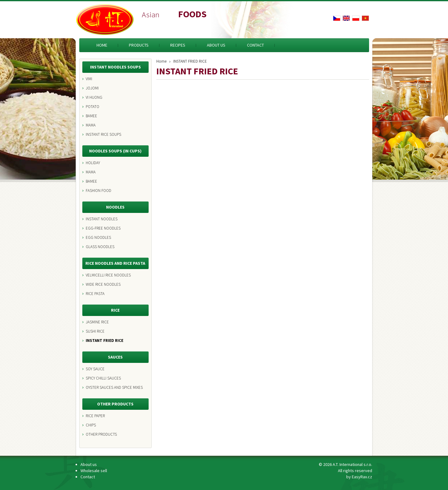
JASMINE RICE (97, 322)
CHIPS (91, 425)
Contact (255, 45)
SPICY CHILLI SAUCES (103, 378)
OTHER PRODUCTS (101, 434)
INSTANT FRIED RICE (105, 341)
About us (216, 45)
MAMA (91, 125)
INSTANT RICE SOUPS (103, 134)
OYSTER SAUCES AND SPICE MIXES (114, 387)
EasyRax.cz (362, 477)
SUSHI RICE (95, 331)
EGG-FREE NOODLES (103, 228)
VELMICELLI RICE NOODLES (108, 275)
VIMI (89, 79)
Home (102, 45)
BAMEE (91, 116)
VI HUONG (94, 97)
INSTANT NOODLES (102, 219)
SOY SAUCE (95, 369)
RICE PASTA (95, 294)
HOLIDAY (93, 163)
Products (139, 45)
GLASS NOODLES (100, 247)
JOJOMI (92, 88)
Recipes (178, 45)
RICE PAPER (95, 416)
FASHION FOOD (99, 191)
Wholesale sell (94, 471)
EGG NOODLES (98, 237)
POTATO (92, 107)
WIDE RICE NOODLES (103, 284)
